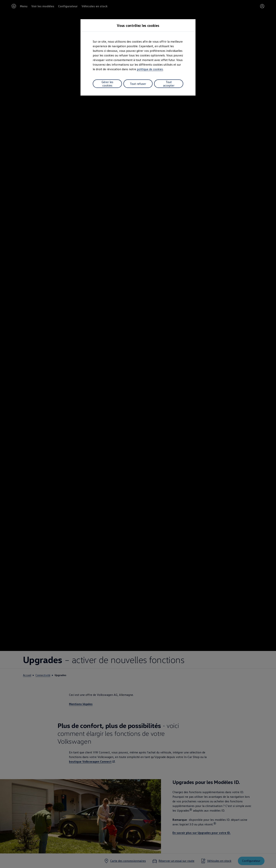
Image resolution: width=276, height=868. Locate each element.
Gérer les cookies (107, 84)
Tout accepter (169, 84)
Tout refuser (138, 84)
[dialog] (138, 434)
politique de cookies (150, 69)
